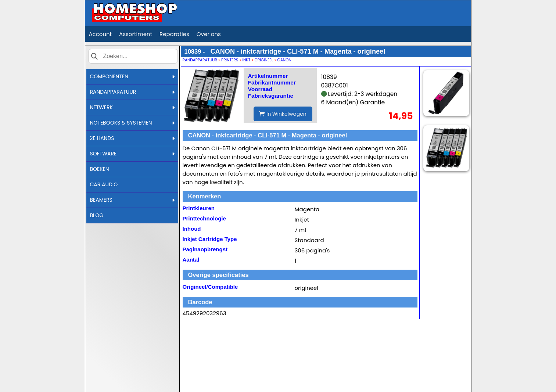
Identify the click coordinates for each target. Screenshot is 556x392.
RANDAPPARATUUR (132, 92)
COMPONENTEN (132, 76)
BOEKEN (100, 169)
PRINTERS (230, 60)
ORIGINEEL (264, 60)
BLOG (97, 215)
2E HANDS (132, 138)
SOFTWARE (132, 154)
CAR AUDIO (104, 184)
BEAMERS (132, 200)
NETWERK (132, 107)
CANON (284, 60)
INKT (246, 60)
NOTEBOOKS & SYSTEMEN (132, 123)
